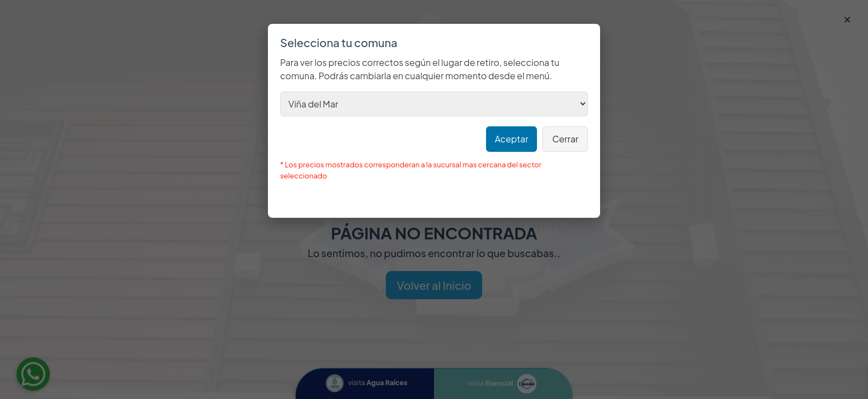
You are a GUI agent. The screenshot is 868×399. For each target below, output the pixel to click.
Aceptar (512, 139)
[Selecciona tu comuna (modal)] (434, 104)
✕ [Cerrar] (847, 19)
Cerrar (565, 139)
